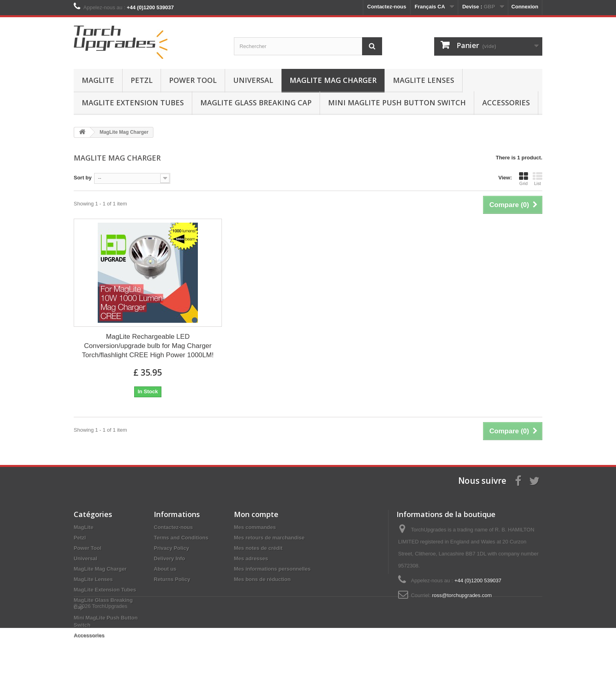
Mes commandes (255, 527)
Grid (523, 179)
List (537, 179)
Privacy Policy (171, 548)
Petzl (142, 80)
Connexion (525, 7)
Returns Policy (172, 579)
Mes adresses (251, 558)
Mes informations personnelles (272, 569)
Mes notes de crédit (258, 548)
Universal (253, 80)
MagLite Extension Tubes (133, 103)
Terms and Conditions (181, 538)
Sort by (83, 178)
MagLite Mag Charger (333, 80)
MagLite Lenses (424, 80)
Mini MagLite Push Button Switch (397, 103)
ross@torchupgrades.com (462, 595)
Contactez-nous (387, 7)
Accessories (506, 103)
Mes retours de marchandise (269, 538)
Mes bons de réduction (262, 579)
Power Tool (193, 80)
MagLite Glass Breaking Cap (256, 103)
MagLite (98, 80)
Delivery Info (169, 558)
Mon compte (256, 514)
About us (165, 569)
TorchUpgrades (110, 664)
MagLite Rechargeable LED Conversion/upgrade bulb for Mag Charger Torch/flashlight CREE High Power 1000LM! (148, 346)
